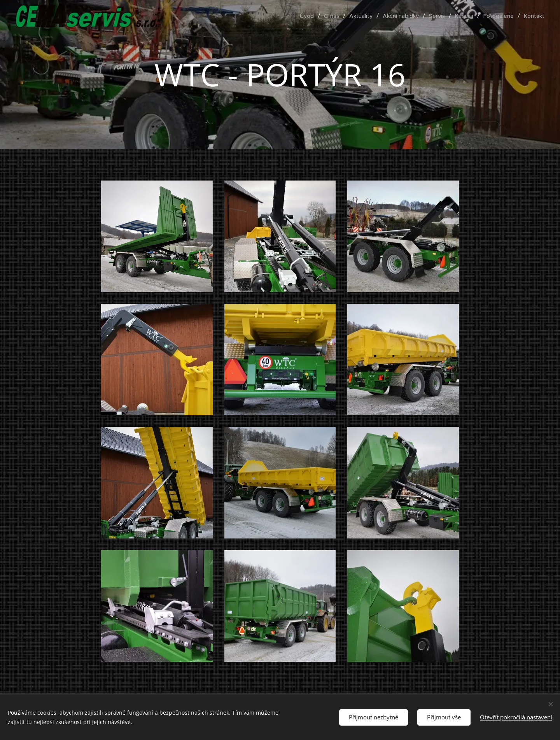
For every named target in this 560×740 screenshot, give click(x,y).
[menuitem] (309, 16)
